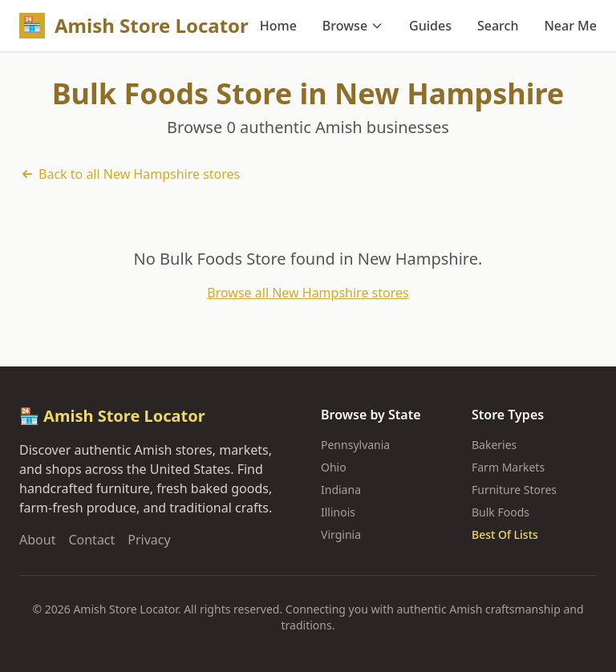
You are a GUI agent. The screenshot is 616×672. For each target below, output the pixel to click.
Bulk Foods (500, 512)
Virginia (341, 534)
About (37, 540)
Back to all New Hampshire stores (130, 174)
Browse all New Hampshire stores (308, 293)
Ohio (334, 467)
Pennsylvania (355, 445)
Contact (91, 540)
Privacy (149, 540)
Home (278, 26)
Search (498, 26)
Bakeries (494, 445)
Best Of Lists (505, 534)
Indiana (341, 490)
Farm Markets (508, 467)
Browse (353, 26)
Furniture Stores (514, 490)
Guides (430, 26)
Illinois (338, 512)
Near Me (570, 26)
